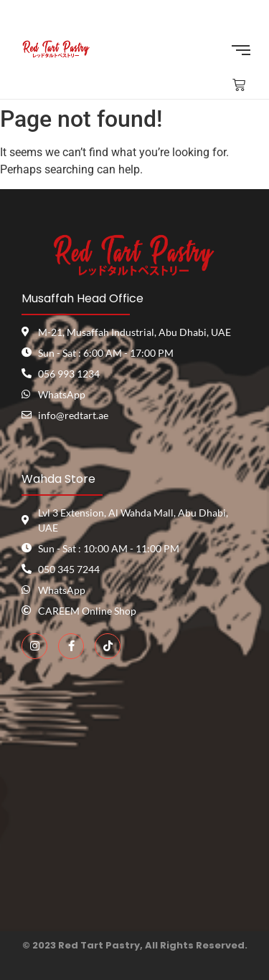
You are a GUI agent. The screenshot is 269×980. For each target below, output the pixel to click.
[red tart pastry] (134, 802)
